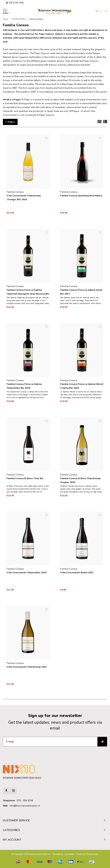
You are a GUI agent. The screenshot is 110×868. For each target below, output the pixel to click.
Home (6, 19)
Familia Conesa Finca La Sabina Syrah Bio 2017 (81, 292)
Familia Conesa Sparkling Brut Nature (81, 196)
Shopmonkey (92, 854)
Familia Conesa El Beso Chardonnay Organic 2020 (80, 480)
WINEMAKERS (19, 19)
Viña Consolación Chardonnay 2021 (27, 667)
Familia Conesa (36, 19)
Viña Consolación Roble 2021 (77, 572)
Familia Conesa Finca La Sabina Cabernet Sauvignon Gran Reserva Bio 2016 (28, 292)
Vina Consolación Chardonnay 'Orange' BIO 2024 (24, 198)
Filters (10, 122)
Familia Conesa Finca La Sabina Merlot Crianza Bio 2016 (82, 386)
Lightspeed (69, 854)
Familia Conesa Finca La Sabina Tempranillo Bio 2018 (24, 386)
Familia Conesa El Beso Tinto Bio (25, 478)
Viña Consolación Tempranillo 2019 (27, 572)
